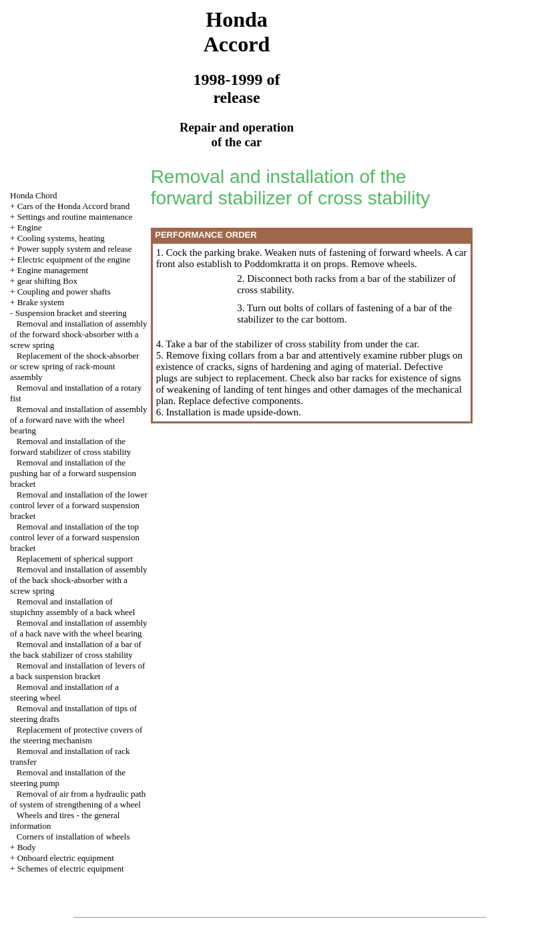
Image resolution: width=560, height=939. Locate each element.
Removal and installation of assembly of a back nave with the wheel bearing (78, 628)
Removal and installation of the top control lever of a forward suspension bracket (75, 537)
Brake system (41, 302)
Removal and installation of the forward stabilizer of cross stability (70, 446)
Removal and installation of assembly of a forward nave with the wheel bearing (78, 420)
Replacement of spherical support (75, 559)
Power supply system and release (75, 249)
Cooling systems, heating (61, 238)
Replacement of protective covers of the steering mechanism (76, 735)
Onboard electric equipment (66, 858)
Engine (30, 227)
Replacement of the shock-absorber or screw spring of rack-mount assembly (74, 366)
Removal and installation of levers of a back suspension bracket (77, 671)
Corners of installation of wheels (73, 836)
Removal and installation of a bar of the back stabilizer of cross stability (76, 649)
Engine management (53, 270)
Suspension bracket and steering (71, 313)
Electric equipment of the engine (74, 259)
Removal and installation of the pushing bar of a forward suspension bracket (73, 473)
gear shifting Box (47, 281)
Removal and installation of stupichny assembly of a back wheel (72, 607)
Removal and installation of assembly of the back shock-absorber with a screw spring (78, 580)
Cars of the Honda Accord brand (74, 206)
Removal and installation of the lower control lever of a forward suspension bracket (79, 505)
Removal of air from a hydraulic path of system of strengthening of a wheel (78, 799)
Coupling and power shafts (64, 292)
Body (27, 847)
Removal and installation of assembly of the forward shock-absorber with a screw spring (78, 334)
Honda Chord (33, 195)
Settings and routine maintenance (75, 217)
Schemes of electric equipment (71, 869)
